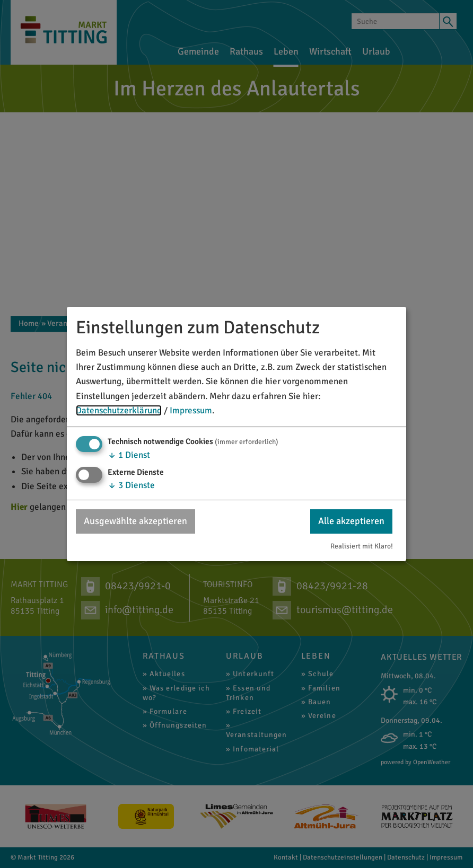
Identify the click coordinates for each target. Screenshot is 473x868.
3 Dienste (131, 485)
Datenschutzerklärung (119, 410)
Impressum (191, 410)
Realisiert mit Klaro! (362, 546)
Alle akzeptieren (351, 521)
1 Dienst (129, 455)
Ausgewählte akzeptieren (135, 521)
